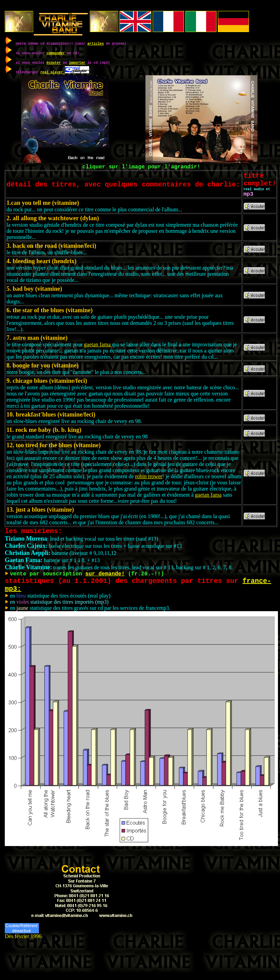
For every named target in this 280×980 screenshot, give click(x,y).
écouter (54, 62)
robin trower (149, 483)
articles (96, 43)
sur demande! (105, 583)
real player (53, 72)
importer (77, 62)
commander (56, 53)
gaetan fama (98, 351)
